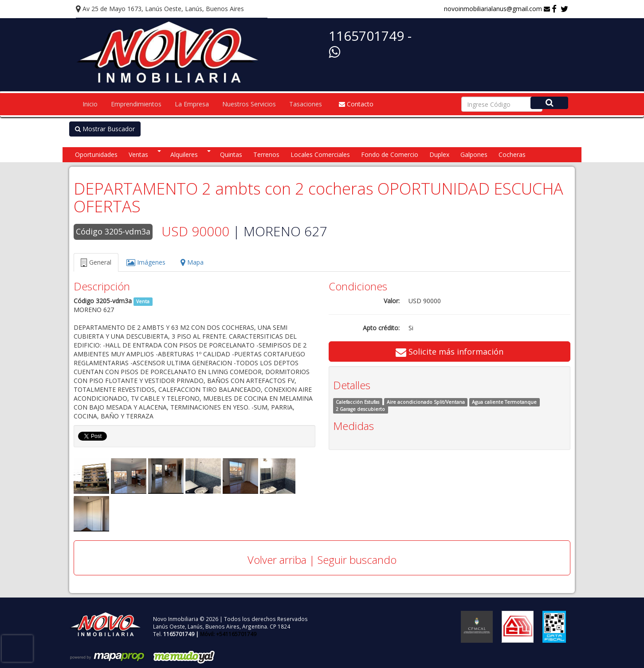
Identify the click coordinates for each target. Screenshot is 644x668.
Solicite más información (450, 352)
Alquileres (184, 154)
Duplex (439, 154)
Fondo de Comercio (390, 154)
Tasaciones (306, 104)
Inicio (90, 104)
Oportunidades (96, 154)
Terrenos (266, 154)
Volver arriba (277, 560)
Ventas (138, 154)
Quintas (231, 154)
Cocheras (512, 154)
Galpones (474, 154)
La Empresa (192, 104)
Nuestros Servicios (249, 104)
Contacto (356, 104)
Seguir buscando (357, 560)
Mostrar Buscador (105, 129)
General (96, 262)
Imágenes (146, 262)
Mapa (192, 262)
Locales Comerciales (320, 154)
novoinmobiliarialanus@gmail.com (497, 9)
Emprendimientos (136, 104)
